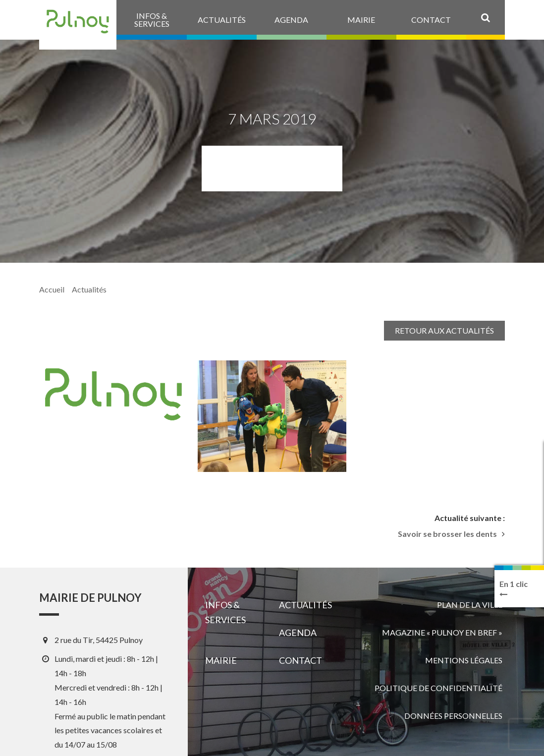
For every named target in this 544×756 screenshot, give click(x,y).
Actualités (89, 289)
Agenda (298, 633)
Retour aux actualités (444, 330)
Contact (300, 660)
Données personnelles (453, 716)
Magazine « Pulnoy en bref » (442, 632)
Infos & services (225, 612)
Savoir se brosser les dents (447, 534)
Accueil (52, 289)
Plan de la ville (470, 605)
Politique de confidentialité (438, 688)
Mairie (221, 660)
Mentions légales (464, 660)
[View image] (272, 416)
